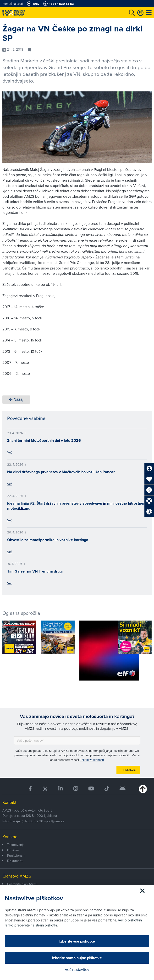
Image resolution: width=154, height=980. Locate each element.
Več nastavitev (77, 969)
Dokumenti (15, 861)
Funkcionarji (16, 855)
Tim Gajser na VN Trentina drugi (35, 571)
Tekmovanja (16, 845)
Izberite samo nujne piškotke (77, 958)
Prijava (129, 770)
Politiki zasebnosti (92, 760)
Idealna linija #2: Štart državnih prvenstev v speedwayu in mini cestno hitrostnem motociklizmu (77, 506)
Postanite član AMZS (22, 884)
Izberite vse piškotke (77, 941)
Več (10, 452)
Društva (13, 850)
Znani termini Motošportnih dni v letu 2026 (44, 440)
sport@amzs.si (55, 821)
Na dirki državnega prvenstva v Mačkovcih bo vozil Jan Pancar (61, 472)
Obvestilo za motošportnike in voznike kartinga (48, 540)
